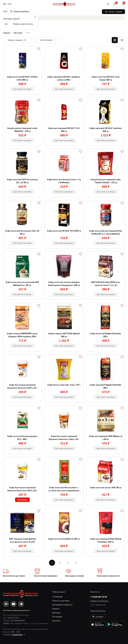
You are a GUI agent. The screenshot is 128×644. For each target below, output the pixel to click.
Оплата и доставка (61, 601)
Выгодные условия (75, 576)
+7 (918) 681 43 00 (99, 597)
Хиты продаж (46, 40)
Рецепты (56, 609)
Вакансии (56, 613)
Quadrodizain (17, 635)
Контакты (57, 621)
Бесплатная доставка (14, 576)
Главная (6, 33)
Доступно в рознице (22, 89)
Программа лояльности (108, 576)
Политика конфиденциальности (17, 610)
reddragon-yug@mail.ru (99, 601)
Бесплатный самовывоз (46, 576)
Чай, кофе (18, 33)
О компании (57, 597)
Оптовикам (57, 617)
